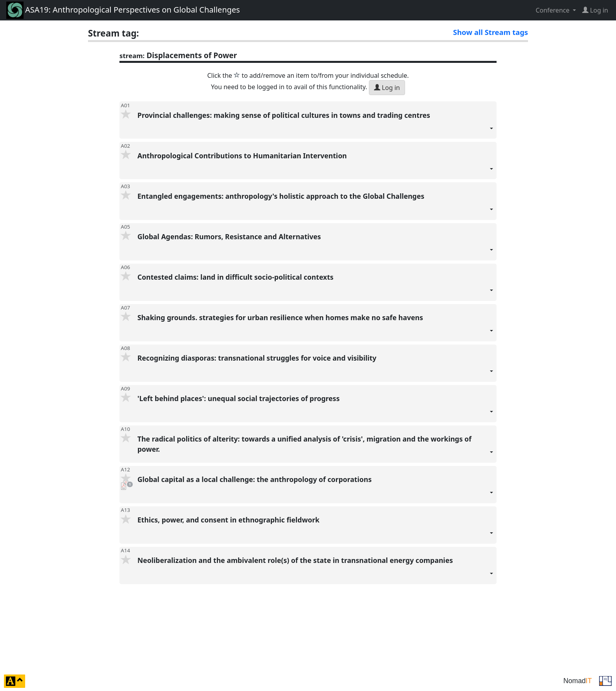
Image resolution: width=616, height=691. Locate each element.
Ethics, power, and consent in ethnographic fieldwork (315, 529)
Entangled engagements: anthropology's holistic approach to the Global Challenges (315, 206)
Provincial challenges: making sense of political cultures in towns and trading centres (315, 125)
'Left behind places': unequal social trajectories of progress (315, 408)
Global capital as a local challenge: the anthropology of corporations (315, 489)
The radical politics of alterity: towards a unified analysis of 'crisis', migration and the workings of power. (315, 448)
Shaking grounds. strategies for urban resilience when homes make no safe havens (315, 327)
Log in (387, 88)
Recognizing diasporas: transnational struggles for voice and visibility (315, 367)
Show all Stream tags (490, 32)
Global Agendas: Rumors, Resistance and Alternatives (315, 246)
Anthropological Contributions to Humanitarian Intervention (315, 165)
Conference (553, 10)
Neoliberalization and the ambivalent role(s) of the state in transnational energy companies (315, 570)
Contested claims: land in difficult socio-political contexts (315, 287)
